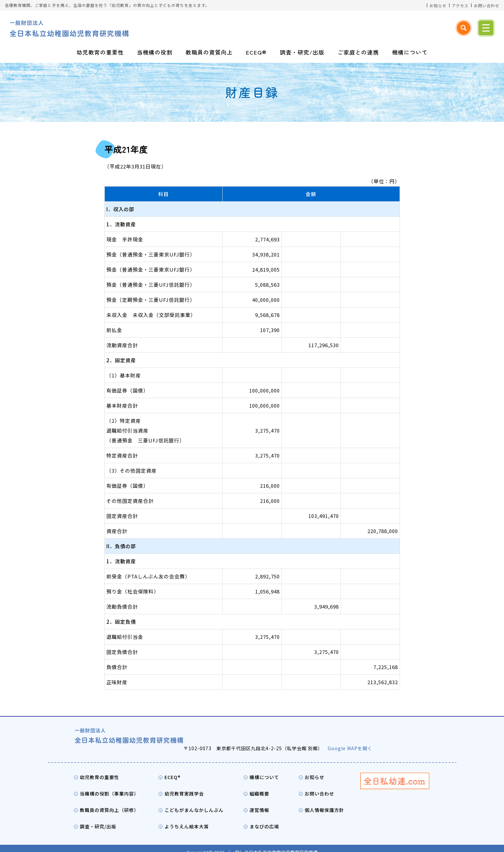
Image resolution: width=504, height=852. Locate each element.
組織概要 (259, 786)
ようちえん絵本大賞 (187, 818)
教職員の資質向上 (209, 52)
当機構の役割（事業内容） (109, 786)
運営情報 (259, 802)
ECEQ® (256, 52)
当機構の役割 (155, 52)
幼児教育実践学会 (184, 786)
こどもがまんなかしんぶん (194, 802)
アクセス (460, 5)
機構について (410, 52)
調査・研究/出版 (302, 52)
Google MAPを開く (376, 740)
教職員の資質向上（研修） (109, 802)
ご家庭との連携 (358, 52)
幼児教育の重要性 (100, 52)
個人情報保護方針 (324, 802)
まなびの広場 (264, 818)
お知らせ (438, 5)
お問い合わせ (487, 5)
